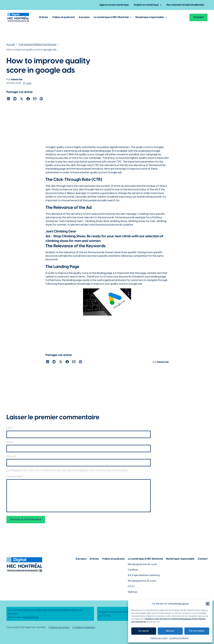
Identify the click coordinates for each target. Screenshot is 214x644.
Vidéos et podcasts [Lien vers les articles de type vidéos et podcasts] (63, 17)
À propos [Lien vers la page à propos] (81, 559)
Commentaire (15, 477)
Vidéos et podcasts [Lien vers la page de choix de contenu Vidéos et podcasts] (113, 559)
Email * (10, 442)
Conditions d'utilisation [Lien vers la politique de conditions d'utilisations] (84, 628)
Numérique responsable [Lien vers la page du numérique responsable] (180, 559)
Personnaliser (197, 631)
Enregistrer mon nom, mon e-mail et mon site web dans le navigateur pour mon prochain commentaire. (69, 470)
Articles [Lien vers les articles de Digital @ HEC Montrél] (44, 17)
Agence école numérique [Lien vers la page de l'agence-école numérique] (114, 5)
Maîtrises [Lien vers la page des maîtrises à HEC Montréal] (133, 592)
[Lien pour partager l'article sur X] (22, 99)
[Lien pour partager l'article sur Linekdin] (8, 99)
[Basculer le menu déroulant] (161, 5)
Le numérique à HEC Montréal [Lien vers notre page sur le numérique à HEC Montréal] (145, 559)
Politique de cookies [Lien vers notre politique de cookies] (59, 628)
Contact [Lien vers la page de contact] (203, 559)
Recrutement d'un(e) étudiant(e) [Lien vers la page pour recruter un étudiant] (185, 5)
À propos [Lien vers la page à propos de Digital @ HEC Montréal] (84, 17)
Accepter (144, 631)
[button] (208, 604)
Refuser (170, 631)
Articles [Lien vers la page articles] (94, 559)
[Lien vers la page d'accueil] (18, 17)
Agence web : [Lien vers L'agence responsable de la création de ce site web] (23, 617)
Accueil (11, 44)
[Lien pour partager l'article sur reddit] (15, 99)
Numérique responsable (150, 17)
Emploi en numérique (146, 5)
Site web (11, 456)
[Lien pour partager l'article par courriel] (35, 99)
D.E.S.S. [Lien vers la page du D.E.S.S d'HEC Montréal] (131, 587)
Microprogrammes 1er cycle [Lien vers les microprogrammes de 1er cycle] (142, 565)
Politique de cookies (159, 638)
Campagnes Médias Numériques (37, 44)
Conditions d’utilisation (179, 638)
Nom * (10, 428)
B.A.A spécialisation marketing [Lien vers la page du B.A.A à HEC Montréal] (144, 575)
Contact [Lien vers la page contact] (199, 17)
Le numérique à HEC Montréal (111, 17)
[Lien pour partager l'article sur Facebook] (28, 99)
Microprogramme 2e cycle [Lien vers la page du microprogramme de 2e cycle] (142, 581)
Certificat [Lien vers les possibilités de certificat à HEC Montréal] (133, 570)
